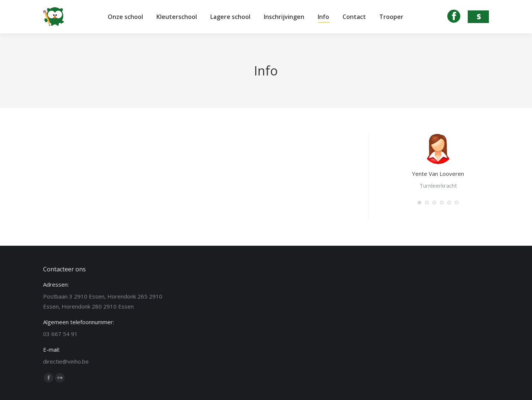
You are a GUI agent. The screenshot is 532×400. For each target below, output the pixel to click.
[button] (419, 203)
